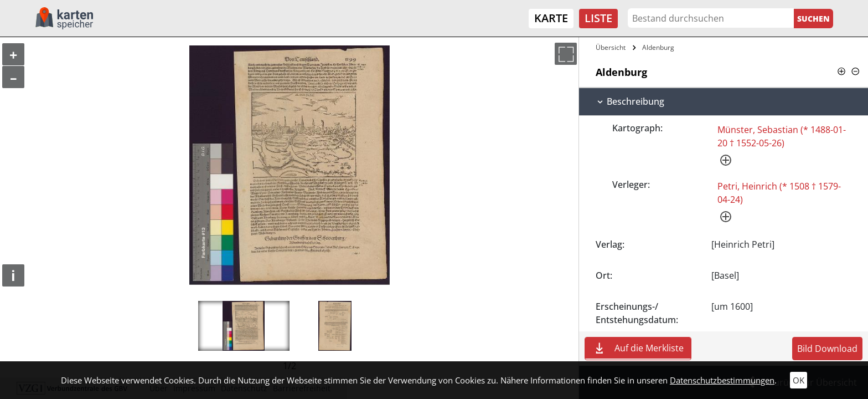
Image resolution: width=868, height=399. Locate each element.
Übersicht (611, 47)
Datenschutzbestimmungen (722, 380)
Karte (551, 18)
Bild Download (827, 349)
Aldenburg (658, 47)
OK (799, 380)
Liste (598, 18)
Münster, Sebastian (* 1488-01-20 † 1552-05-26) (782, 136)
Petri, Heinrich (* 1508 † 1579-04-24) (779, 193)
